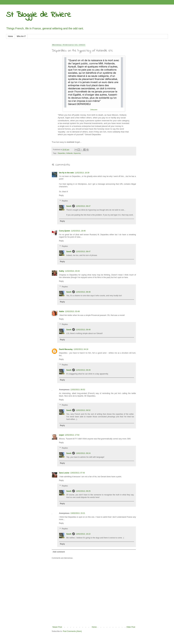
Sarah (69, 206)
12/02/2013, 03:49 (72, 311)
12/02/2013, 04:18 (81, 349)
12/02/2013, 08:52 (83, 410)
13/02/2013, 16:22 (83, 534)
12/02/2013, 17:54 (72, 435)
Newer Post (57, 627)
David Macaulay (66, 349)
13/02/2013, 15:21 (78, 513)
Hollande (70, 153)
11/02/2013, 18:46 (78, 231)
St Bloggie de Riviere (39, 15)
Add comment (59, 552)
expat (61, 435)
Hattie (62, 311)
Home (10, 36)
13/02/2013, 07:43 (78, 473)
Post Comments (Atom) (72, 631)
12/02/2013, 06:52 (78, 390)
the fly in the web (66, 173)
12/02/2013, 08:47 (83, 206)
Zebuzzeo (94, 110)
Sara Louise (64, 473)
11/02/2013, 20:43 (72, 271)
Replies (65, 201)
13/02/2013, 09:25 (83, 491)
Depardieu (62, 153)
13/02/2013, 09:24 (83, 453)
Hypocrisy (77, 153)
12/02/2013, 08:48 (83, 292)
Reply (61, 195)
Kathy (62, 271)
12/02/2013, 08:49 (83, 370)
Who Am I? (21, 36)
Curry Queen (65, 231)
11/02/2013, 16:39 (82, 173)
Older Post (131, 627)
